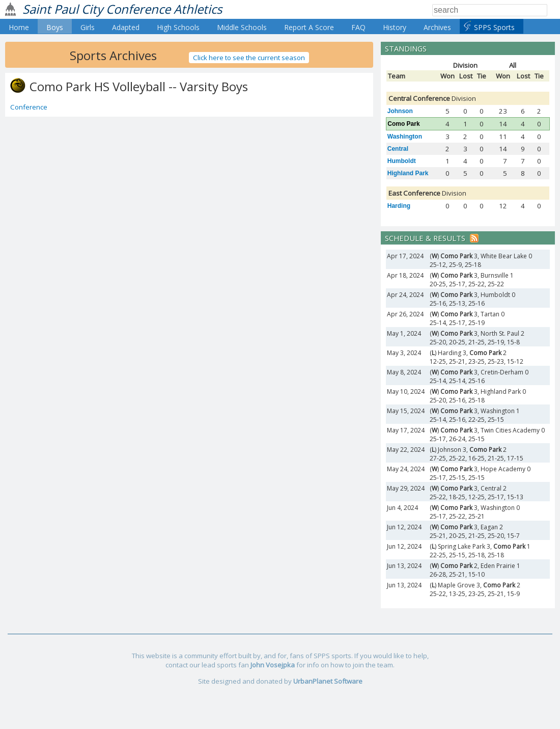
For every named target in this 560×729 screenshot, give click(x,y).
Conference (29, 107)
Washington (405, 137)
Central (398, 149)
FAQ (358, 27)
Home (19, 27)
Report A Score (309, 27)
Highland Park (408, 173)
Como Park (403, 124)
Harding (399, 206)
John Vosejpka (273, 665)
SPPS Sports (494, 27)
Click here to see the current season (249, 58)
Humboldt (402, 161)
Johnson (400, 111)
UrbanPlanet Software (328, 681)
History (395, 27)
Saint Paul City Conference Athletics (122, 9)
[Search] (490, 10)
